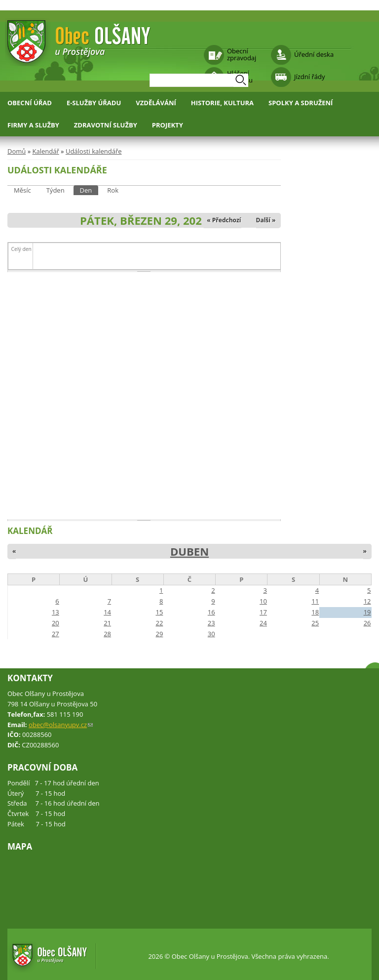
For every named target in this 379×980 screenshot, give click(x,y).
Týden (56, 190)
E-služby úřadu (94, 103)
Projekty (168, 125)
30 (211, 634)
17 (263, 612)
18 (315, 612)
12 (367, 601)
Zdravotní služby (106, 125)
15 (159, 612)
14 (107, 612)
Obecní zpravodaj (242, 54)
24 (263, 623)
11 (315, 601)
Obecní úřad (30, 103)
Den (89, 190)
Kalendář (45, 151)
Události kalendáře (94, 151)
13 (56, 612)
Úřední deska (314, 54)
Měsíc (22, 190)
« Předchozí (224, 220)
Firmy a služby (33, 125)
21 (107, 623)
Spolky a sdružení (301, 103)
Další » (266, 220)
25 (315, 623)
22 (159, 623)
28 (107, 634)
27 (56, 634)
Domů (17, 151)
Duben (189, 551)
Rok (113, 190)
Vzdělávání (156, 103)
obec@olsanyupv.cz (61, 725)
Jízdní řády (309, 77)
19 (367, 612)
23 (211, 623)
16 (211, 612)
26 (367, 623)
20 (56, 623)
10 (263, 601)
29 (159, 634)
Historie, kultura (222, 103)
